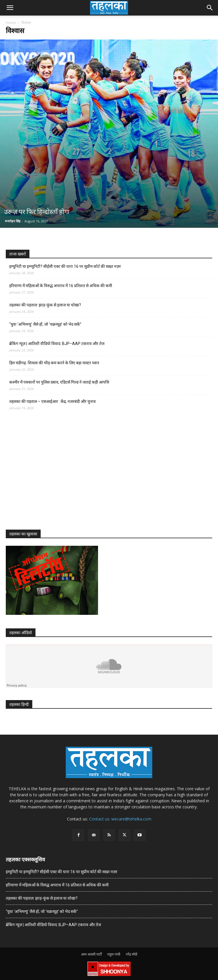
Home (11, 23)
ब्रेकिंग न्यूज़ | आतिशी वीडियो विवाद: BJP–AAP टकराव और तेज (57, 344)
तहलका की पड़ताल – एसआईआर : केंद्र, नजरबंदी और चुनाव (52, 401)
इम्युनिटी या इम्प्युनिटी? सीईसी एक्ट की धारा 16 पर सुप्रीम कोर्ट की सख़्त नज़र (65, 266)
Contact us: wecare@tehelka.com (120, 819)
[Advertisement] (49, 475)
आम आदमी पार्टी (91, 954)
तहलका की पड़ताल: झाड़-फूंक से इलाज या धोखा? (45, 305)
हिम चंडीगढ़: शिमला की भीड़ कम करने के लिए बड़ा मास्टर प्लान (54, 363)
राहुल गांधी (114, 954)
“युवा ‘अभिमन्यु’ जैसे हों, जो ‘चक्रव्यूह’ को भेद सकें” (45, 324)
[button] (10, 8)
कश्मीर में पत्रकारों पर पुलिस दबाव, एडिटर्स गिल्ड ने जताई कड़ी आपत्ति (59, 382)
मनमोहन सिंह (13, 221)
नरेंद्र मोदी (131, 954)
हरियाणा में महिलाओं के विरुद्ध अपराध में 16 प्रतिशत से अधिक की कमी (61, 286)
